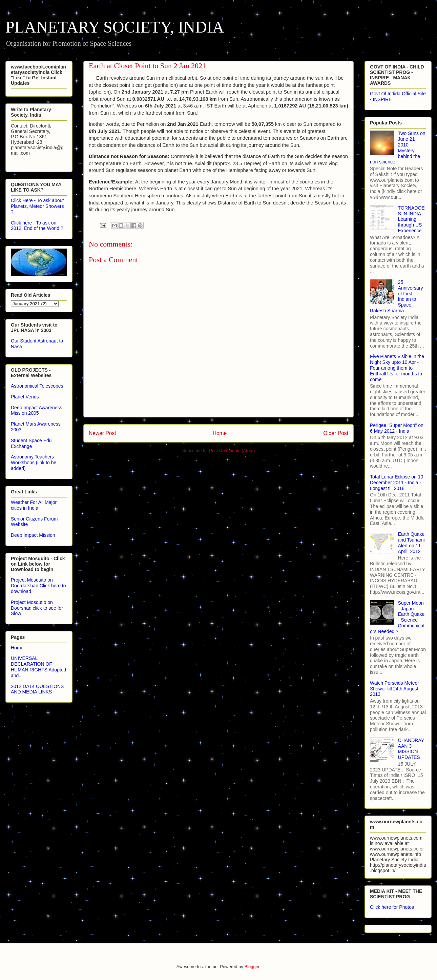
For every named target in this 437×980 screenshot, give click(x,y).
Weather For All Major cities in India (34, 505)
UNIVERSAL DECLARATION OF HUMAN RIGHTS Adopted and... (38, 667)
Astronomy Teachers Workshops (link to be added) (34, 463)
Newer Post (102, 433)
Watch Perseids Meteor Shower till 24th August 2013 (394, 689)
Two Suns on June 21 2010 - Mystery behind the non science (398, 148)
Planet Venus (25, 397)
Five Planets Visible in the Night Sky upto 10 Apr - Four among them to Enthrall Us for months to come (397, 368)
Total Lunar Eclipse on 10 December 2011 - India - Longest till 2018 (397, 483)
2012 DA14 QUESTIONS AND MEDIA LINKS (37, 689)
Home (220, 433)
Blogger (252, 967)
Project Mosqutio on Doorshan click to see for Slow (37, 608)
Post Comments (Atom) (232, 450)
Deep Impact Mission (33, 535)
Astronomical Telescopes (37, 386)
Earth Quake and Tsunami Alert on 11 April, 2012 (411, 543)
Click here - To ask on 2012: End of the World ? (37, 226)
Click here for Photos (392, 907)
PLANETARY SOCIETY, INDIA (115, 27)
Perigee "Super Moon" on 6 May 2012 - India (397, 428)
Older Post (336, 433)
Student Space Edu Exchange (31, 443)
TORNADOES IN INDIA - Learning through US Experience (411, 219)
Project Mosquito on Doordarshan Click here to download (38, 586)
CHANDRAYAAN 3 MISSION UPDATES (411, 749)
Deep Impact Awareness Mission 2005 (37, 410)
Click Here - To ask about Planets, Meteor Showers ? (37, 206)
